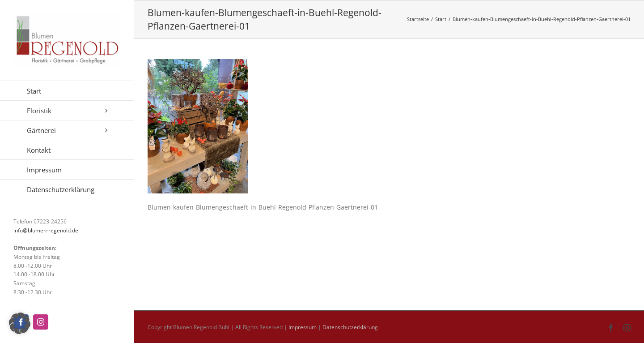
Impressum (303, 327)
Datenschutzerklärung (350, 327)
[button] (20, 323)
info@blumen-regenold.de (46, 230)
